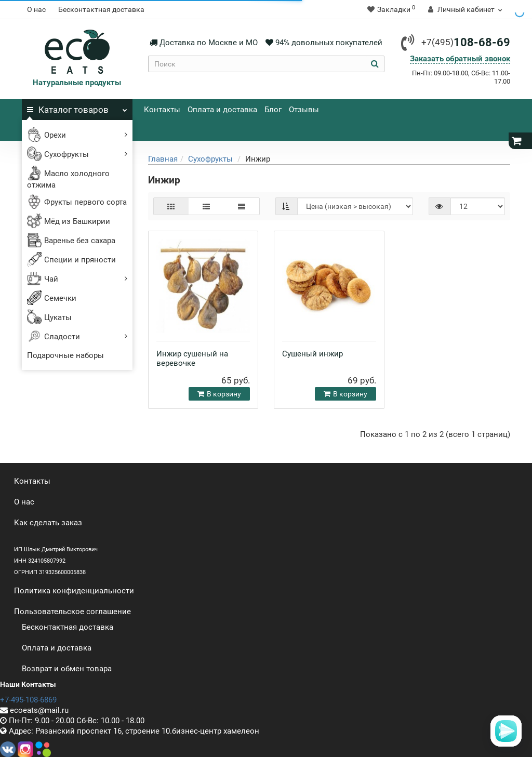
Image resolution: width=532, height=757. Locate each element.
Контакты (162, 110)
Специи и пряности (71, 260)
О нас (36, 9)
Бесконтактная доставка (101, 9)
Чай (77, 279)
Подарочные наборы (65, 355)
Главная (163, 159)
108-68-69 (466, 42)
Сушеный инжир (312, 354)
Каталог (77, 107)
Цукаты (49, 318)
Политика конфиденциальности (74, 591)
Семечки (52, 299)
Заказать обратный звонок (460, 59)
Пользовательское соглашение (72, 612)
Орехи (77, 135)
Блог (273, 110)
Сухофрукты (77, 154)
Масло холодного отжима (68, 180)
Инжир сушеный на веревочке (192, 358)
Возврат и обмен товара (67, 669)
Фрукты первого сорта (77, 203)
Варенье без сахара (71, 241)
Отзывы (304, 110)
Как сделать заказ (48, 523)
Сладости (77, 336)
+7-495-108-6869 (28, 700)
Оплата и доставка (222, 110)
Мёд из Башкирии (69, 222)
